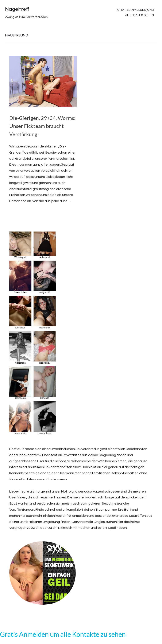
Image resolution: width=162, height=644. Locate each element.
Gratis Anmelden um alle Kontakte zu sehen (63, 634)
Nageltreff (17, 9)
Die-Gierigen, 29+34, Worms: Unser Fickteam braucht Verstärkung (42, 126)
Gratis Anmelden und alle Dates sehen (136, 13)
